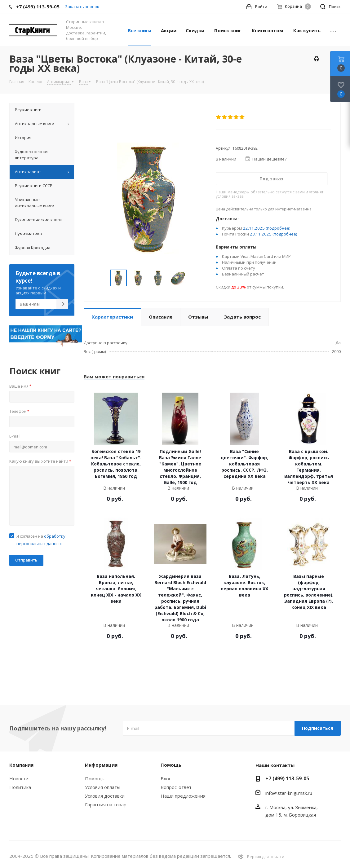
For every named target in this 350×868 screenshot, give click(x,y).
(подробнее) (278, 228)
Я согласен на (41, 540)
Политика (20, 787)
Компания (21, 765)
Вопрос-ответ (176, 787)
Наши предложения (183, 796)
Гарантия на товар (106, 804)
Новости (19, 778)
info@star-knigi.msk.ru (289, 793)
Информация (101, 765)
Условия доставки (105, 796)
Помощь (95, 778)
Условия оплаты (103, 787)
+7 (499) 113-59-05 (287, 778)
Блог (166, 778)
